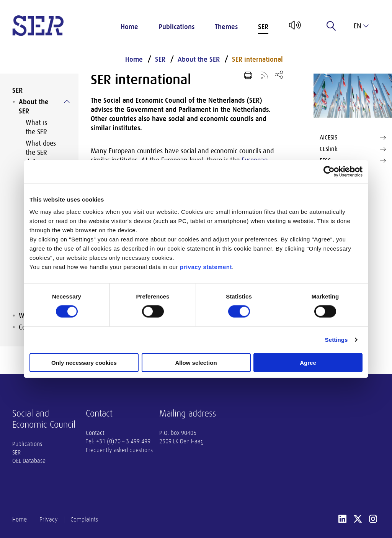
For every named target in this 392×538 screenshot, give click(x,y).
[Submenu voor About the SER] (67, 102)
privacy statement (206, 267)
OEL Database (29, 461)
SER (263, 27)
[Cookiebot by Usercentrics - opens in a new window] (329, 172)
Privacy (49, 520)
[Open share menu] (279, 75)
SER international (257, 59)
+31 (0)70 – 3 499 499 (123, 441)
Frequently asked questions (119, 450)
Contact (95, 433)
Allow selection (196, 362)
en (361, 26)
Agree (308, 362)
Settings (336, 340)
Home (129, 27)
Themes (226, 27)
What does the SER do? (41, 153)
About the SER (34, 107)
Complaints (84, 520)
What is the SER (36, 127)
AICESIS (353, 138)
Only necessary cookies (84, 362)
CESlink (353, 149)
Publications (176, 27)
